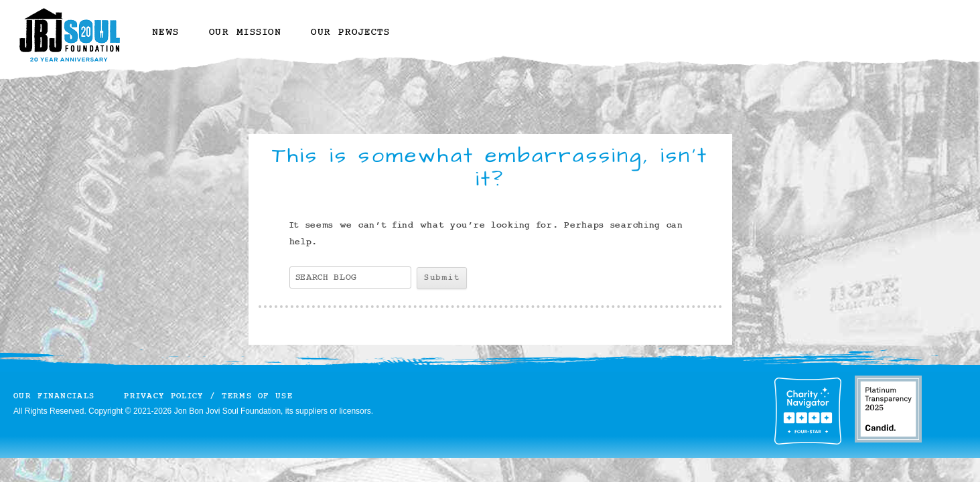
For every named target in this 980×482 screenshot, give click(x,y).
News (166, 32)
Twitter (448, 42)
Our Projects (350, 32)
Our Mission (246, 32)
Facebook (473, 42)
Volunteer (676, 29)
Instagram (423, 42)
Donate (568, 29)
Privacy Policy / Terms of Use (208, 396)
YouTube (500, 42)
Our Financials (54, 396)
